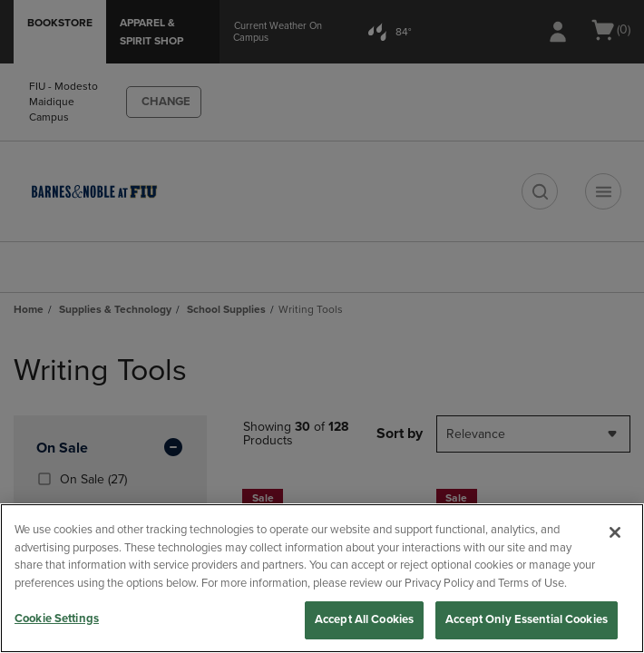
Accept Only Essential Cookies (527, 619)
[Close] (615, 532)
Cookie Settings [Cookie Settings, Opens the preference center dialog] (57, 619)
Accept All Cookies (364, 619)
